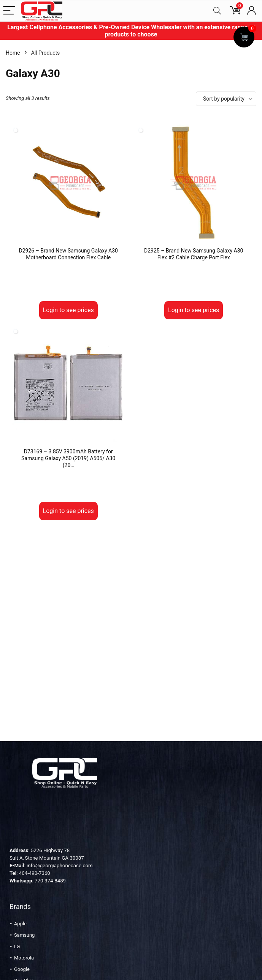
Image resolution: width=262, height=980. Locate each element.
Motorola (24, 958)
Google (22, 969)
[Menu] (9, 11)
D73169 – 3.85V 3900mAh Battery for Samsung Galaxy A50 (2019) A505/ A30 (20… (68, 458)
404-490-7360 (35, 873)
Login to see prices (68, 310)
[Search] (217, 11)
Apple (20, 924)
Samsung (25, 935)
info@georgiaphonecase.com (60, 866)
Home (13, 53)
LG (17, 946)
